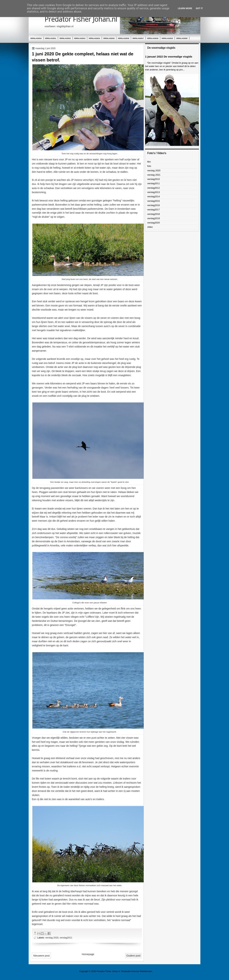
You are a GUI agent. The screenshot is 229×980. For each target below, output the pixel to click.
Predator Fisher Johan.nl (81, 19)
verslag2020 (182, 38)
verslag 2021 (154, 175)
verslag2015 (109, 38)
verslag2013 (80, 38)
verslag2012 (65, 38)
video (150, 227)
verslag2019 (167, 38)
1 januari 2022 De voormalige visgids (169, 57)
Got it (199, 8)
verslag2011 (51, 38)
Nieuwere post (41, 956)
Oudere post (133, 956)
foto (149, 166)
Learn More (185, 8)
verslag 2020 (52, 938)
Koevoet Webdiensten (142, 971)
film (149, 162)
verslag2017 (138, 38)
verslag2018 (153, 38)
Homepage (88, 954)
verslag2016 (123, 38)
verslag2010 (36, 38)
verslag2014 (94, 38)
